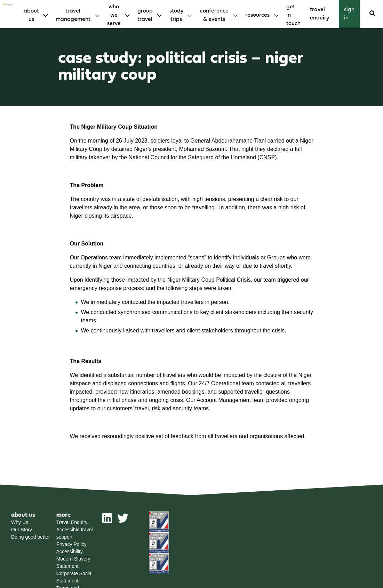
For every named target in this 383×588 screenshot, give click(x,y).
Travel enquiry (320, 14)
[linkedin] (107, 521)
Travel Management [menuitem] (73, 15)
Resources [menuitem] (257, 15)
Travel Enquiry (72, 522)
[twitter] (123, 521)
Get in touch (293, 15)
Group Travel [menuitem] (145, 15)
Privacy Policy (71, 544)
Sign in (349, 14)
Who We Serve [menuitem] (114, 15)
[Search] (372, 14)
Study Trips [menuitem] (176, 15)
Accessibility (70, 551)
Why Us (20, 522)
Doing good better (30, 537)
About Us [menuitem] (31, 15)
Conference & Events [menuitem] (214, 15)
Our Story (22, 530)
